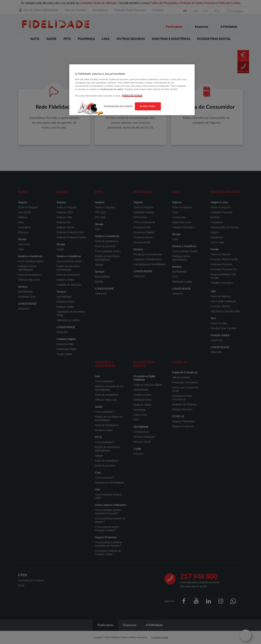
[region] (132, 90)
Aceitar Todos (148, 106)
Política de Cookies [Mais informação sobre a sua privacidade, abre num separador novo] (132, 96)
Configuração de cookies (118, 106)
